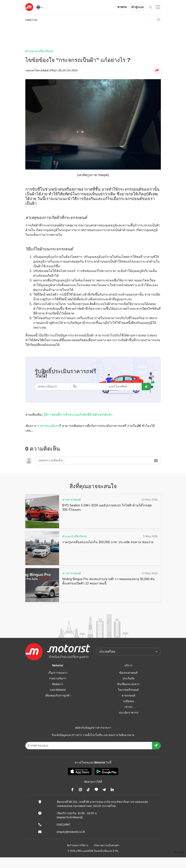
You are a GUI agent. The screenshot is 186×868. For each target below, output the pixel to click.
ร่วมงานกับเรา (58, 678)
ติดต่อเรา (58, 684)
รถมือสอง (128, 701)
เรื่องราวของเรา (58, 673)
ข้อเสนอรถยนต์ (128, 673)
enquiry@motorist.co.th (71, 832)
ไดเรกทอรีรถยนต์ (128, 690)
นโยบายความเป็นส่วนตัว (106, 845)
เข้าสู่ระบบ (137, 7)
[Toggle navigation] (159, 20)
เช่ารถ (128, 707)
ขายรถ (122, 7)
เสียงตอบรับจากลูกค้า (58, 695)
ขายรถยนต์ (128, 695)
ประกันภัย (128, 678)
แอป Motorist (58, 690)
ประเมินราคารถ (128, 713)
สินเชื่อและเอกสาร (128, 684)
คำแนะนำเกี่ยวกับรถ (39, 51)
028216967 (64, 825)
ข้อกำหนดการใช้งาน (77, 845)
